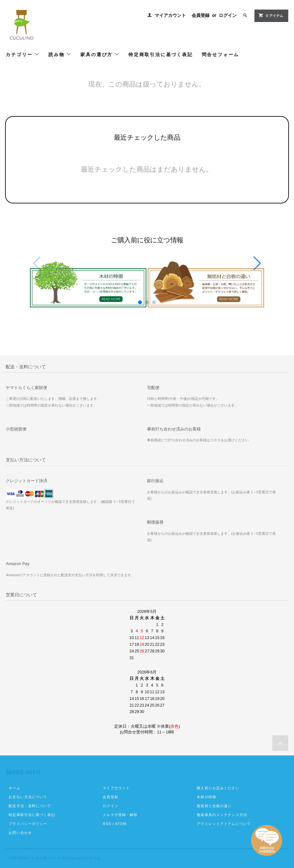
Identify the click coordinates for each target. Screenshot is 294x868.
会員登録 (201, 15)
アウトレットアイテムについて (224, 824)
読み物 (60, 54)
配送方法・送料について (30, 806)
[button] (257, 263)
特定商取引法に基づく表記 (161, 54)
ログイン (228, 15)
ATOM (121, 824)
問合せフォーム (221, 54)
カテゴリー (23, 54)
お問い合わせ (20, 833)
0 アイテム (271, 15)
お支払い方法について (28, 797)
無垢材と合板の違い (214, 806)
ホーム (14, 788)
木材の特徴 (206, 797)
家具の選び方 (100, 54)
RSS (107, 824)
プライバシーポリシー (28, 824)
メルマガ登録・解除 (120, 815)
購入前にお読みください (218, 788)
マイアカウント (170, 15)
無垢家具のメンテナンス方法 (222, 815)
